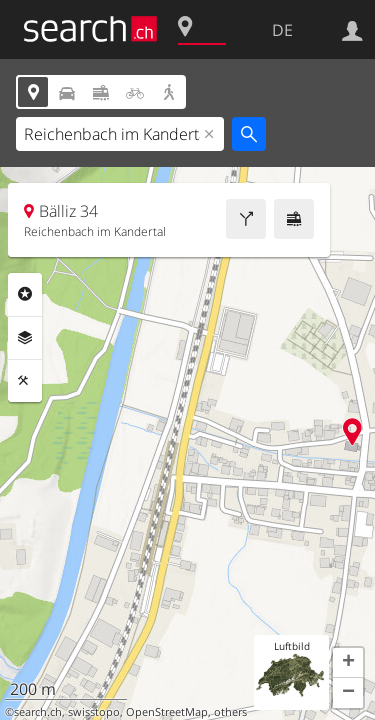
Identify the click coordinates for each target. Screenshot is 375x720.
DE (282, 30)
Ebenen (25, 338)
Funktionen (25, 381)
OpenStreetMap (167, 712)
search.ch (38, 712)
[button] (348, 663)
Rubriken (25, 294)
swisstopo (94, 712)
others (230, 712)
